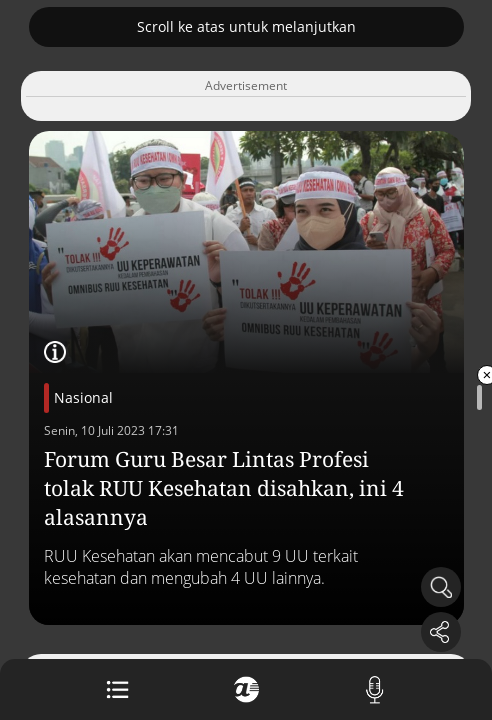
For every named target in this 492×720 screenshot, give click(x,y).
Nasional (83, 397)
